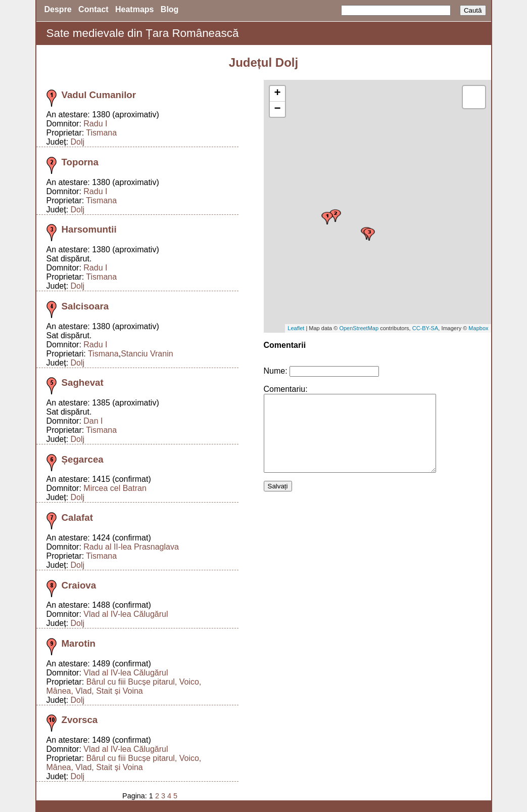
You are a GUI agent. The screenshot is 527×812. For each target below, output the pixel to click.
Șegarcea (83, 459)
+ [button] (277, 94)
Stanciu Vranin (147, 354)
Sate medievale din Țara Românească (143, 33)
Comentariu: (286, 389)
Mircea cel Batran (115, 488)
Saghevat (83, 382)
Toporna (80, 162)
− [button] (277, 109)
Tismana (101, 133)
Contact (93, 9)
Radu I (95, 124)
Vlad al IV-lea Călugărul (126, 614)
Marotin (79, 643)
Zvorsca (80, 720)
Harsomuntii (89, 229)
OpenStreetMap (359, 328)
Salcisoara (85, 306)
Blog (170, 9)
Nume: (276, 371)
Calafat (77, 517)
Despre (58, 9)
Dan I (93, 421)
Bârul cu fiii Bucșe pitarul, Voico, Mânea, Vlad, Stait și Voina (124, 686)
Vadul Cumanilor (99, 95)
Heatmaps (134, 9)
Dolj (78, 142)
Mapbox (478, 328)
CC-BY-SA (425, 328)
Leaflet (296, 328)
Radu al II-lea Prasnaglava (131, 547)
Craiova (79, 585)
